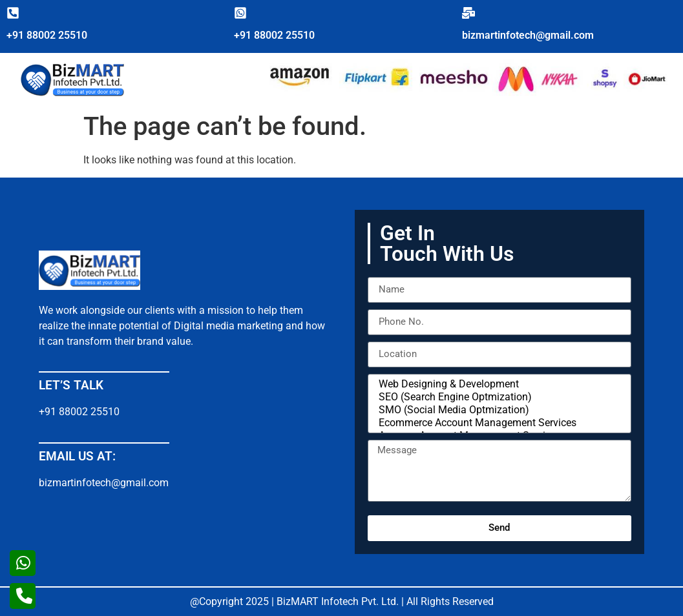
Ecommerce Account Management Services (498, 423)
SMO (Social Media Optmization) (498, 410)
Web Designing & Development (498, 384)
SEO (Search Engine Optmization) (498, 397)
